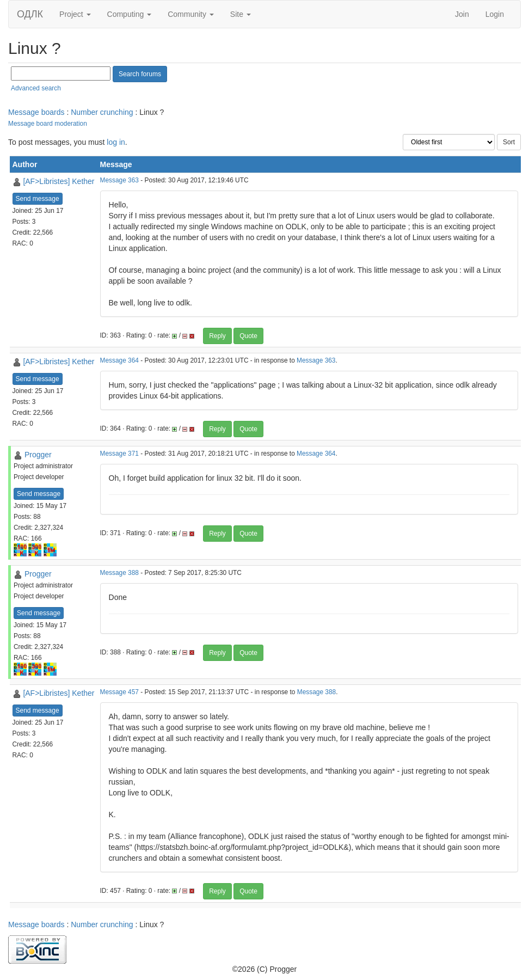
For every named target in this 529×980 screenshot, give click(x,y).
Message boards (36, 112)
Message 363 (119, 180)
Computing (130, 14)
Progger (38, 455)
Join (462, 14)
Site (241, 14)
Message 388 (119, 573)
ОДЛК (30, 14)
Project (75, 14)
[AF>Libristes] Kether (59, 181)
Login (495, 14)
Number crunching (102, 112)
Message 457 (119, 692)
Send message (38, 199)
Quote (248, 336)
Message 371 (119, 454)
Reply (217, 336)
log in (116, 142)
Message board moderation (48, 124)
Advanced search (36, 88)
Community (191, 14)
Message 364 (119, 360)
